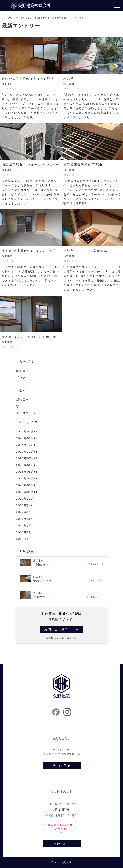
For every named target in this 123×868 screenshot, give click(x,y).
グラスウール (26, 413)
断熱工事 (23, 399)
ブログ (21, 377)
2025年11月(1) (28, 451)
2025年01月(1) (28, 492)
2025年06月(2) (28, 465)
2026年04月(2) (28, 431)
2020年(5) (24, 525)
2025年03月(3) (28, 478)
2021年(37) (25, 519)
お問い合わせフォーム (61, 629)
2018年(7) (24, 539)
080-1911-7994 (61, 815)
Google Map (61, 765)
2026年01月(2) (28, 438)
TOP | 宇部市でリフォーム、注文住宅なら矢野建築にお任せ (39, 18)
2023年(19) (25, 505)
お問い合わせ (62, 844)
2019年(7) (24, 532)
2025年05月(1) (28, 471)
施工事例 (23, 371)
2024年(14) (25, 498)
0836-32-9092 (62, 804)
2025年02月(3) (28, 485)
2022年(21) (25, 512)
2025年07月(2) (28, 458)
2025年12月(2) (28, 445)
